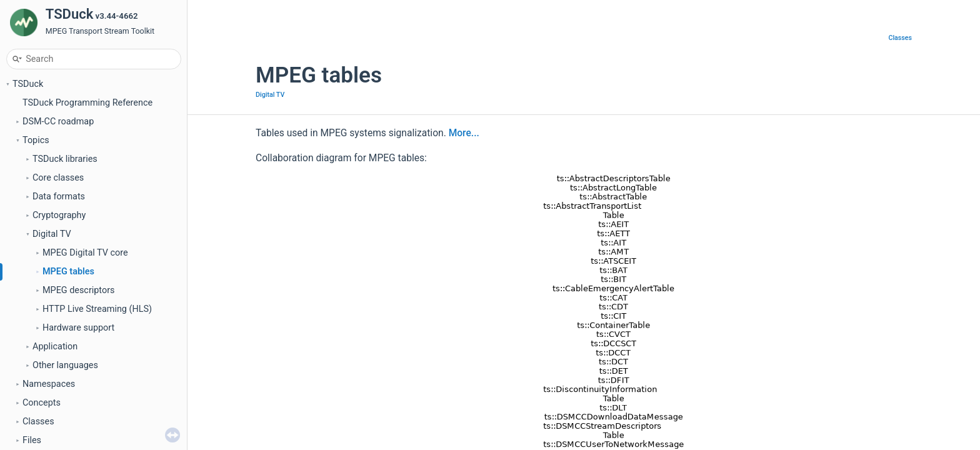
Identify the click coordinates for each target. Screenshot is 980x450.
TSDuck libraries (65, 159)
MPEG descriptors (78, 290)
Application (55, 347)
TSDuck (28, 84)
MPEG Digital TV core (85, 253)
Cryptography (59, 215)
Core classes (58, 178)
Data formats (59, 197)
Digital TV (52, 234)
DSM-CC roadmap (58, 122)
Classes (38, 422)
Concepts (42, 403)
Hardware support (78, 328)
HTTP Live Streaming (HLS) (97, 309)
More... (464, 133)
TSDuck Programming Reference (87, 103)
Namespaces (49, 384)
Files (32, 440)
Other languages (65, 365)
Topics (36, 140)
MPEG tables (68, 272)
